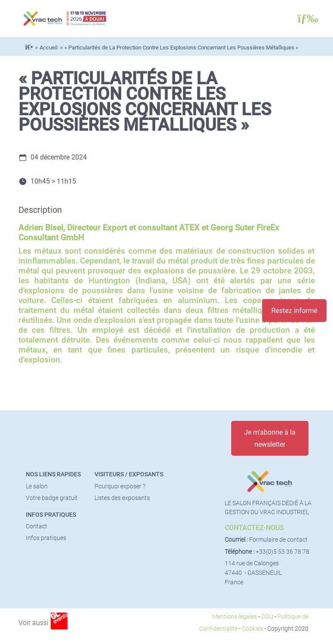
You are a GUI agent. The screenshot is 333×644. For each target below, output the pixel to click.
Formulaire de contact (278, 540)
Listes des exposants (122, 498)
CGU (267, 617)
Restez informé (294, 311)
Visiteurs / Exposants (129, 474)
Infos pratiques (51, 515)
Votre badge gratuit (52, 498)
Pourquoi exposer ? (120, 486)
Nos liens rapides (53, 474)
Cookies (252, 629)
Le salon (37, 486)
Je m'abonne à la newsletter (270, 438)
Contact (37, 526)
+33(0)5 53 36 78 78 (283, 552)
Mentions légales (235, 617)
